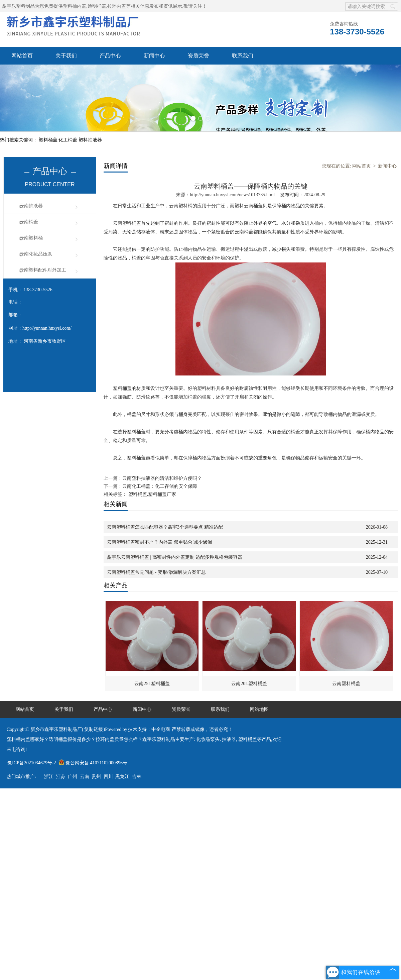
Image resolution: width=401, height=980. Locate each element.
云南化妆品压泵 (36, 254)
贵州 (96, 777)
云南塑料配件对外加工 (43, 270)
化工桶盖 (69, 140)
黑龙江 (122, 777)
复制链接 (94, 729)
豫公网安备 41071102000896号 (93, 763)
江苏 (61, 777)
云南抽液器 (31, 206)
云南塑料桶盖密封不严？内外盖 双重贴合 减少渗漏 (160, 542)
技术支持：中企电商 (149, 729)
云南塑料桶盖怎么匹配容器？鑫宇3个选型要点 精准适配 (165, 527)
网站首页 (22, 56)
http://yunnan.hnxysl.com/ (47, 328)
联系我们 (243, 56)
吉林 (137, 777)
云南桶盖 (29, 222)
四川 (108, 777)
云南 (85, 777)
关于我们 (66, 56)
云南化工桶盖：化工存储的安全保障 (160, 486)
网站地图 (259, 709)
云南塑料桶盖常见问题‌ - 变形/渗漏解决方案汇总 (156, 572)
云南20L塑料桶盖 (249, 684)
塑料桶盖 (49, 140)
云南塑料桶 (31, 238)
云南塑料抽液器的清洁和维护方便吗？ (162, 478)
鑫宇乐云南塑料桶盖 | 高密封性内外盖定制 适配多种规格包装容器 (175, 557)
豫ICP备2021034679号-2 (32, 763)
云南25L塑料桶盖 (152, 684)
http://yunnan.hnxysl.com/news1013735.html (232, 195)
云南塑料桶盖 (346, 684)
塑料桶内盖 (75, 6)
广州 (73, 777)
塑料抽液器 (90, 140)
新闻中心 (154, 56)
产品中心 (110, 56)
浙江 (49, 777)
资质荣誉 (198, 56)
